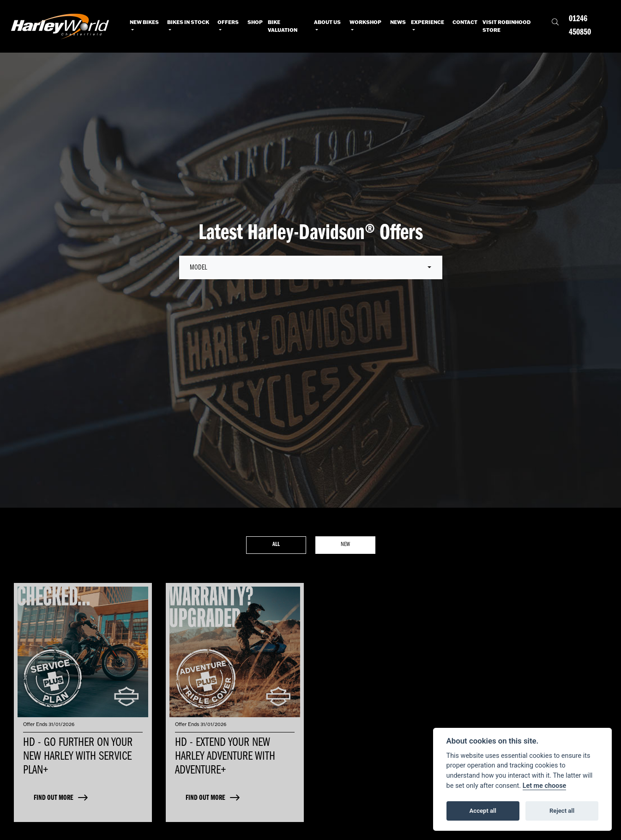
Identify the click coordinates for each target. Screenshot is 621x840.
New (345, 544)
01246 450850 (580, 26)
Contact (465, 22)
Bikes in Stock (188, 22)
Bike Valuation (283, 26)
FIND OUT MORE (54, 798)
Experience (428, 22)
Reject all (562, 811)
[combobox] (311, 268)
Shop (255, 22)
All (276, 544)
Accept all (483, 811)
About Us (327, 22)
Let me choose (545, 786)
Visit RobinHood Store (506, 26)
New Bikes (144, 22)
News (398, 22)
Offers (228, 22)
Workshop (365, 22)
